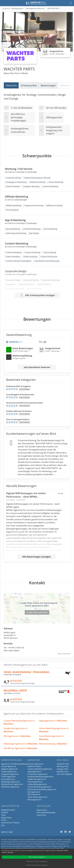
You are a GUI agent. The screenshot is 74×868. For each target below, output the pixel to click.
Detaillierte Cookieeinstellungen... (37, 865)
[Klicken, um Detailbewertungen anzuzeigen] (55, 52)
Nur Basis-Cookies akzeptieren (37, 861)
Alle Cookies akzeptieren (37, 857)
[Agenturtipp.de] (36, 3)
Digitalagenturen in (53, 721)
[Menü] (71, 3)
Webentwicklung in (53, 744)
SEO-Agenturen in (17, 736)
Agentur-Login (7, 832)
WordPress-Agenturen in (21, 748)
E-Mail (62, 848)
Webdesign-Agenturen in (21, 744)
